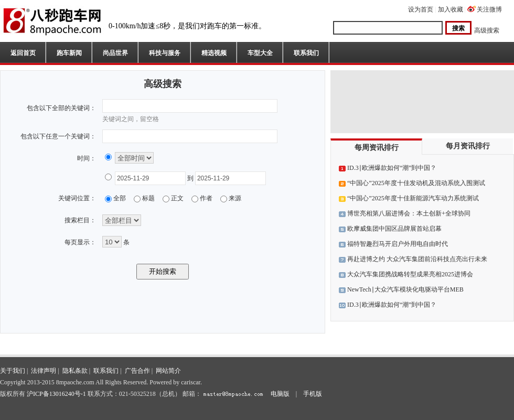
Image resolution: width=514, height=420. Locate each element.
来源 (235, 198)
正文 (177, 198)
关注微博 (489, 9)
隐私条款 (75, 371)
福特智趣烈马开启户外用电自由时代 (398, 244)
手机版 (313, 394)
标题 (148, 198)
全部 (120, 198)
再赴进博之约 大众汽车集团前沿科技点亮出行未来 (417, 259)
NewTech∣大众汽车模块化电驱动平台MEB (405, 289)
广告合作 (137, 371)
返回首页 (23, 53)
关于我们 (13, 371)
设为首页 (421, 9)
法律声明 (44, 371)
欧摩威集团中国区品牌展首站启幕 (394, 229)
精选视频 (214, 53)
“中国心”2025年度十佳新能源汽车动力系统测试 (413, 198)
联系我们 (306, 53)
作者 (206, 198)
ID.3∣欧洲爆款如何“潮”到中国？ (392, 168)
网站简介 (168, 371)
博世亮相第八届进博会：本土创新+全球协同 (409, 213)
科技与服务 (165, 53)
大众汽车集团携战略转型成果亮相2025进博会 (410, 274)
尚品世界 (115, 53)
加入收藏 (451, 9)
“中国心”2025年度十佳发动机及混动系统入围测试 (416, 183)
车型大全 (260, 53)
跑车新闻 (69, 53)
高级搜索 (487, 30)
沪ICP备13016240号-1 (56, 394)
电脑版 (280, 394)
